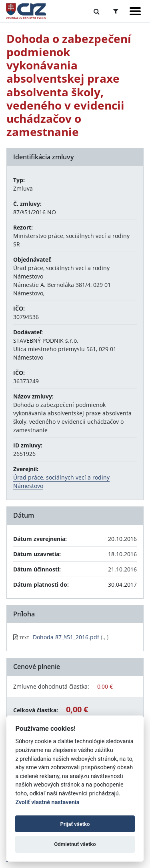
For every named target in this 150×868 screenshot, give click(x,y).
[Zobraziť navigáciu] (135, 11)
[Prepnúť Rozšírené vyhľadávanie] (116, 11)
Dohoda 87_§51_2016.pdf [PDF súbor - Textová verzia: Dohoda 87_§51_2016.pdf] (66, 637)
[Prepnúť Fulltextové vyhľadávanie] (97, 11)
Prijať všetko (75, 824)
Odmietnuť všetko (75, 844)
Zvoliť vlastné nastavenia (47, 802)
